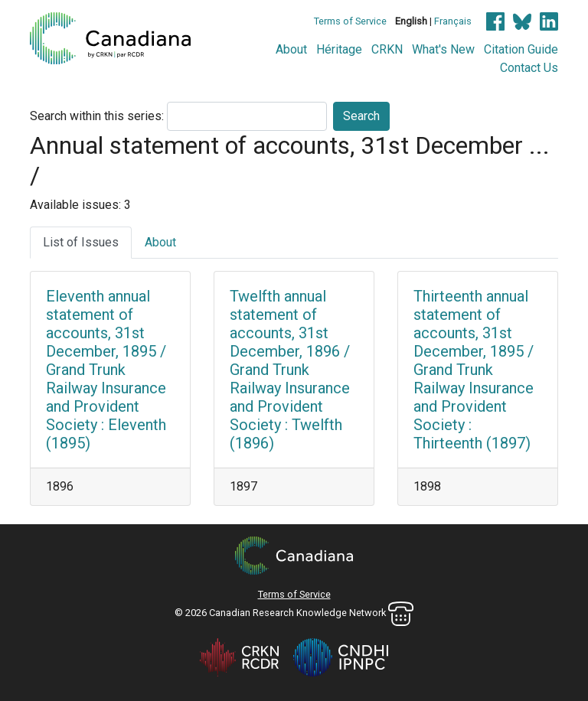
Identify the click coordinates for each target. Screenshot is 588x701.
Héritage (339, 49)
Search (361, 116)
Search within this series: (97, 116)
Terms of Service (350, 21)
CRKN (387, 49)
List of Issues (81, 242)
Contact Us (529, 68)
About (291, 49)
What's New (443, 49)
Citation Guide (521, 49)
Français (453, 21)
